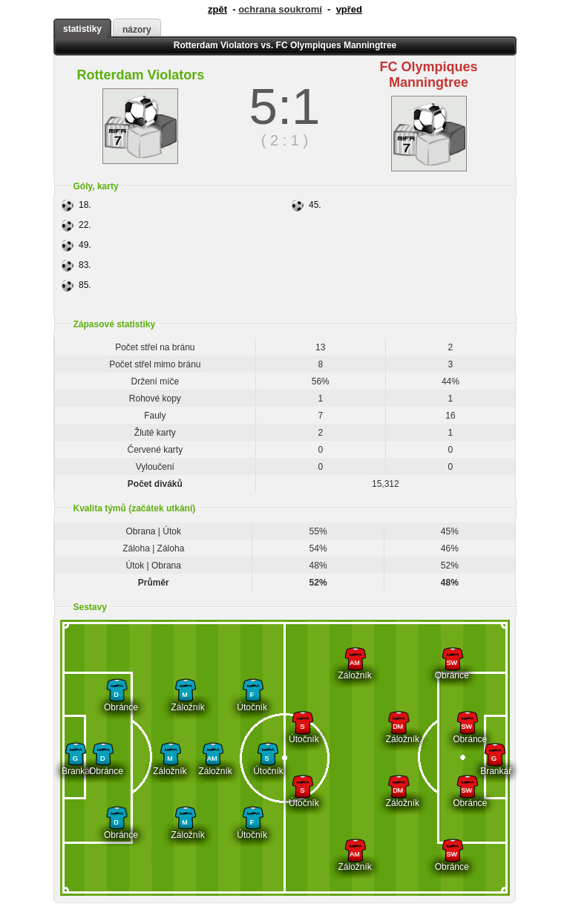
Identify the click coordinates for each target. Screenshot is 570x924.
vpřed (349, 9)
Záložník (185, 702)
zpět (217, 9)
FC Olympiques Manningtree (429, 75)
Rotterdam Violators (141, 75)
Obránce (116, 702)
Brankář (75, 766)
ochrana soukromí (280, 9)
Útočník (252, 702)
